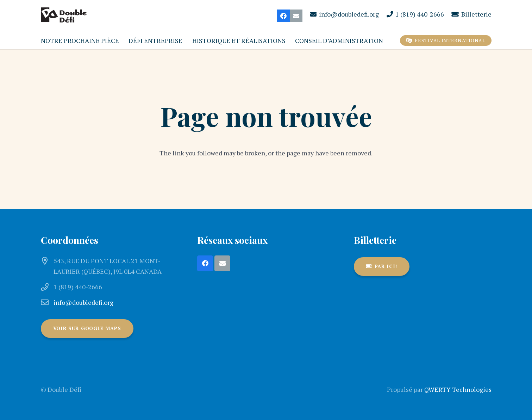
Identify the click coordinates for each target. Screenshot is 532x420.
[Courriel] (296, 16)
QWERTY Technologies (458, 389)
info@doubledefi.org (83, 302)
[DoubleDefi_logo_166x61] (64, 16)
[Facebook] (283, 16)
